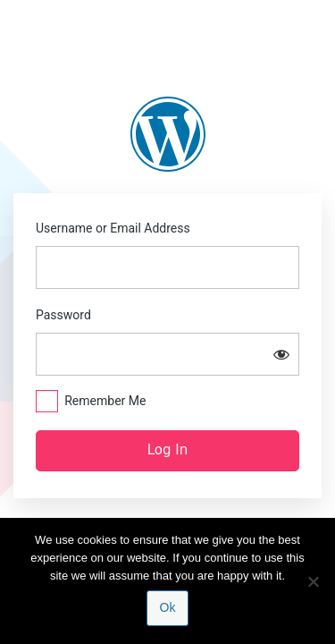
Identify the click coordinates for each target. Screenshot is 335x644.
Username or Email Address (113, 228)
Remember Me (105, 401)
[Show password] (281, 354)
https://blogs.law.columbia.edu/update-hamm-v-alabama (168, 134)
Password (63, 315)
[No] (313, 581)
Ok (168, 607)
